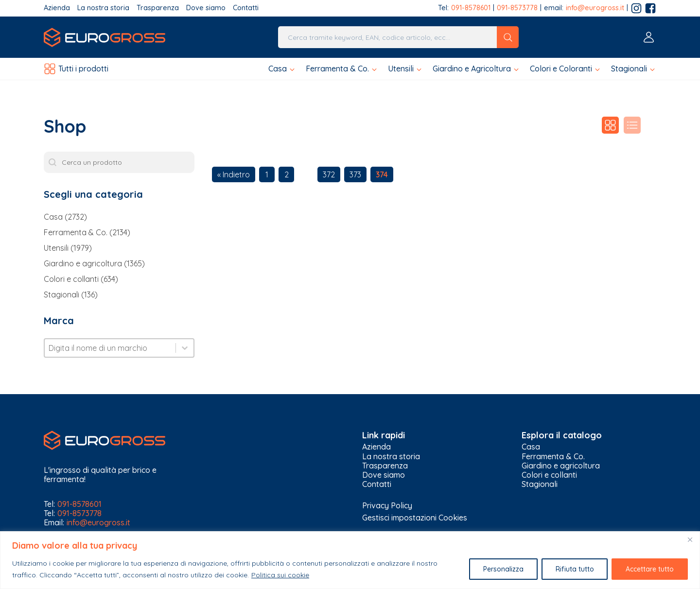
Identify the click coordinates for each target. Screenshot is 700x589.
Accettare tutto (650, 569)
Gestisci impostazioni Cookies (415, 518)
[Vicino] (690, 539)
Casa (531, 447)
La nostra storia (103, 8)
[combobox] (110, 348)
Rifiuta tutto (574, 569)
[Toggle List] (185, 348)
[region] (350, 560)
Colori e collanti (549, 475)
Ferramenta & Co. (553, 457)
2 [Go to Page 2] (287, 174)
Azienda (57, 8)
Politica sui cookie (280, 575)
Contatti (246, 8)
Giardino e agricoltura (561, 466)
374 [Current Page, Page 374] (382, 174)
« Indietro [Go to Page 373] (234, 174)
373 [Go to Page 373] (355, 174)
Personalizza (503, 569)
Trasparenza (158, 8)
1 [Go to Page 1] (267, 174)
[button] (282, 69)
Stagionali (540, 484)
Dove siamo (206, 8)
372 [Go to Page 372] (329, 174)
